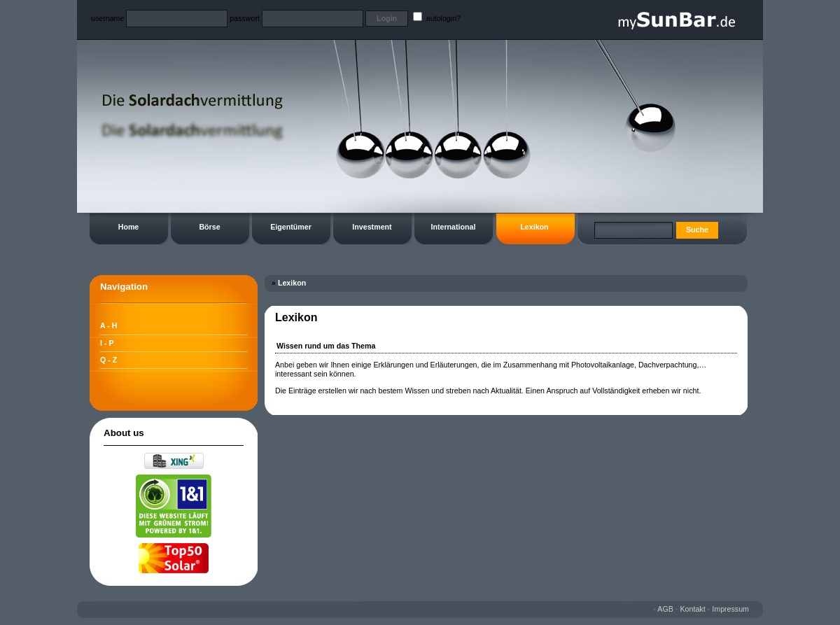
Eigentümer (291, 227)
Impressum (730, 609)
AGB (665, 609)
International (454, 227)
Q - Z (108, 360)
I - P (107, 343)
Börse (209, 227)
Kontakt (693, 609)
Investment (372, 227)
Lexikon (534, 227)
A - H (108, 325)
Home (129, 227)
